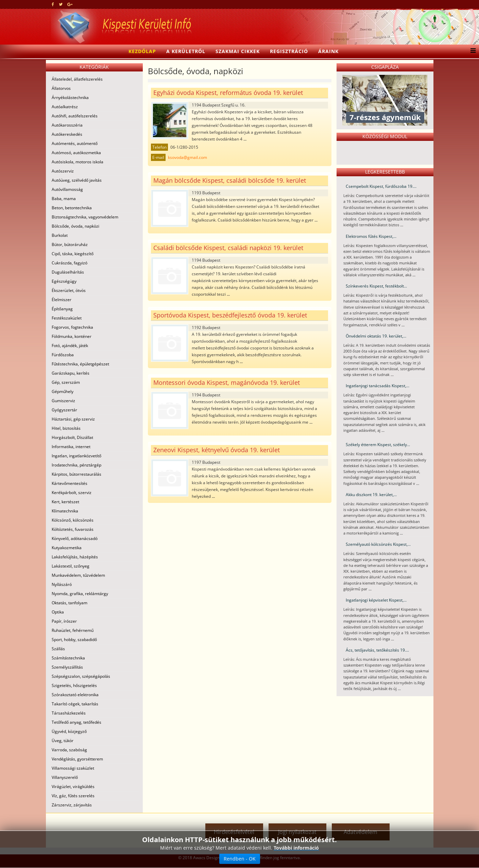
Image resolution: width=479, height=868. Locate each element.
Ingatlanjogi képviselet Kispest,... (376, 600)
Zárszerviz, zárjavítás (72, 805)
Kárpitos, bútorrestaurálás (76, 474)
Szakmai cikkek (238, 51)
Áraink (328, 51)
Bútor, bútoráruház (70, 244)
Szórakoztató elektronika (75, 695)
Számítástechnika (68, 658)
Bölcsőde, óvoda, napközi (75, 226)
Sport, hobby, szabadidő (74, 640)
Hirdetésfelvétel (234, 832)
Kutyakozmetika (67, 548)
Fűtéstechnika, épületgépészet (80, 364)
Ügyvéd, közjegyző (69, 731)
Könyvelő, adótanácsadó (75, 538)
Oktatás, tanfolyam (70, 603)
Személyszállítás (67, 667)
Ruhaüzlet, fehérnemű (73, 630)
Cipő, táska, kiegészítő (73, 254)
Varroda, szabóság (69, 750)
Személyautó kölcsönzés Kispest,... (378, 544)
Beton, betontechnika (72, 208)
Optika (58, 612)
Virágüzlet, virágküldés (73, 787)
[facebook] (53, 4)
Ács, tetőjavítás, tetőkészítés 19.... (377, 650)
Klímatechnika (65, 511)
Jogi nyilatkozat (297, 832)
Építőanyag (62, 309)
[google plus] (70, 4)
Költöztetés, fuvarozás (73, 529)
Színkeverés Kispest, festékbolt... (376, 286)
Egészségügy (64, 281)
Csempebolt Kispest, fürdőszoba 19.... (381, 186)
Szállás (58, 649)
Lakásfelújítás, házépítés (75, 557)
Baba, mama (64, 199)
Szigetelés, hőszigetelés (74, 685)
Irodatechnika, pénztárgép (76, 465)
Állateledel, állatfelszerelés (77, 79)
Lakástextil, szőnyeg (71, 566)
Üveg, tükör (63, 741)
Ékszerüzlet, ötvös (69, 290)
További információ (296, 860)
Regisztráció (289, 51)
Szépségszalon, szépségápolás (81, 676)
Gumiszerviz (63, 401)
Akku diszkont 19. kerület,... (371, 495)
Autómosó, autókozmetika (76, 153)
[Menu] (471, 51)
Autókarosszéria (67, 125)
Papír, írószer (64, 621)
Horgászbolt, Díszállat (72, 437)
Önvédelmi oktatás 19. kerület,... (376, 336)
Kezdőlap (142, 51)
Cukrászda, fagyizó (70, 263)
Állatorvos (61, 88)
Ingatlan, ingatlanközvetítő (76, 456)
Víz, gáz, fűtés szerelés (73, 796)
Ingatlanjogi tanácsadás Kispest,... (378, 386)
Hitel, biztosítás (66, 428)
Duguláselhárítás (68, 272)
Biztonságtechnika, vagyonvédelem (85, 217)
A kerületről (186, 51)
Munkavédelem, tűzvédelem (78, 575)
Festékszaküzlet (67, 318)
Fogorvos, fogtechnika (72, 327)
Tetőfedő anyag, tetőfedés (76, 722)
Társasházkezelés (69, 713)
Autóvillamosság (67, 189)
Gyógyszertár (64, 410)
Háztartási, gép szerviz (73, 419)
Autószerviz (63, 171)
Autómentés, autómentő (75, 143)
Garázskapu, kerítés (71, 373)
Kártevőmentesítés (70, 483)
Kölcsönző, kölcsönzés (73, 520)
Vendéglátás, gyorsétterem (77, 759)
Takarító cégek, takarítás (75, 704)
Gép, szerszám (66, 382)
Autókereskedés (67, 134)
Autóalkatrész (65, 107)
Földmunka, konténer (72, 336)
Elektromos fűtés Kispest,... (371, 236)
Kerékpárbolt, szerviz (72, 493)
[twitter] (61, 4)
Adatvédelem (361, 832)
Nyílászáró (62, 584)
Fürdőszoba (63, 355)
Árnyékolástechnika (70, 97)
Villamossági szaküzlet (73, 768)
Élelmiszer (62, 300)
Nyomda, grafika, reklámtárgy (80, 594)
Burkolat (60, 235)
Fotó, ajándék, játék (70, 346)
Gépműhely (63, 391)
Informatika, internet (71, 447)
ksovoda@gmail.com (187, 157)
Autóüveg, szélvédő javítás (77, 180)
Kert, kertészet (65, 502)
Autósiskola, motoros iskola (78, 162)
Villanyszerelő (65, 777)
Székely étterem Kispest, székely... (378, 445)
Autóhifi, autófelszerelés (75, 116)
